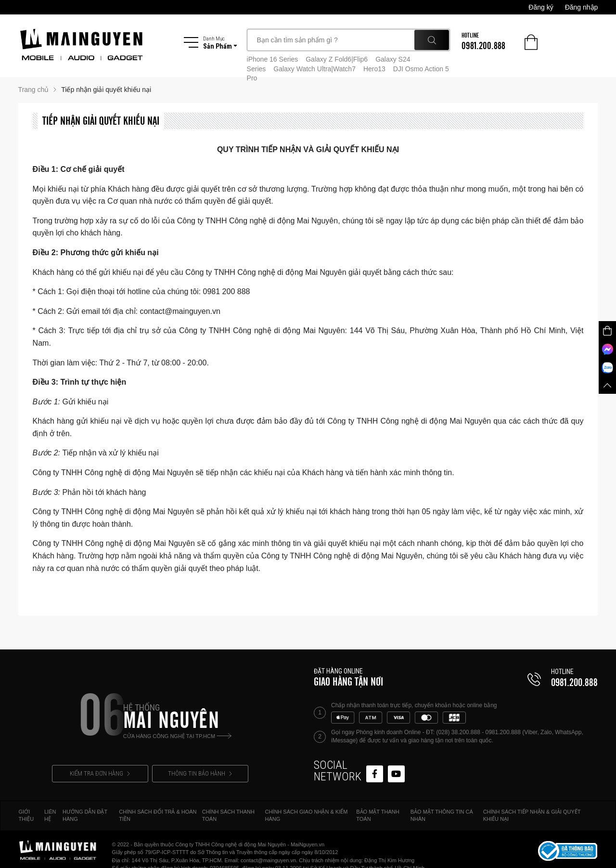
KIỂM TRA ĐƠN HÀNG (100, 773)
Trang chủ (34, 90)
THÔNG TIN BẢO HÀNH (200, 773)
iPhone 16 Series (273, 59)
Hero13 (374, 69)
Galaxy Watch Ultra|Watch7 (314, 69)
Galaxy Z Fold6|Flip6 (337, 59)
